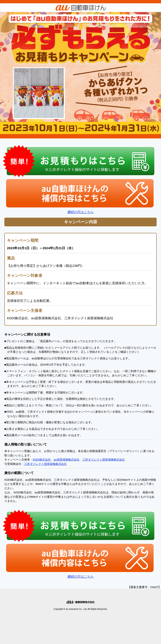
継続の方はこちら (81, 212)
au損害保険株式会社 (66, 460)
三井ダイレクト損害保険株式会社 (104, 460)
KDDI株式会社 (42, 460)
